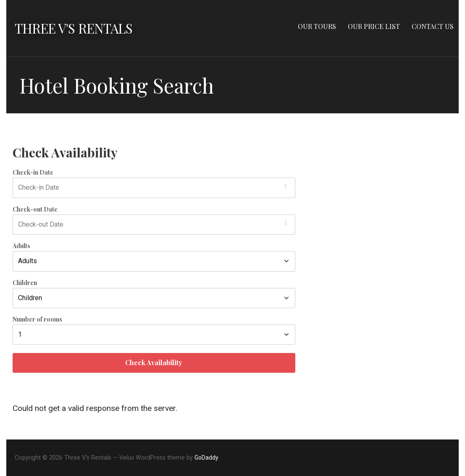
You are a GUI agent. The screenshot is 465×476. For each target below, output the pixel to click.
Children (25, 283)
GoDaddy (206, 458)
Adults (21, 246)
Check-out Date (35, 209)
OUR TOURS (317, 26)
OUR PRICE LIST (374, 26)
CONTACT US (433, 26)
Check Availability (154, 362)
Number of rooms (37, 319)
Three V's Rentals (75, 28)
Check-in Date (33, 173)
